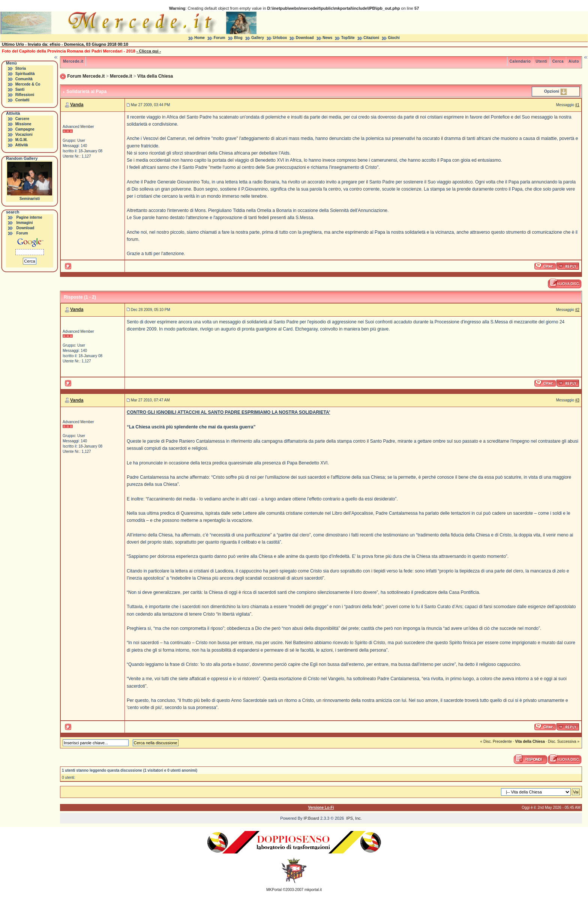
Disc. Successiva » (564, 741)
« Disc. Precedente (496, 741)
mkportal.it (313, 890)
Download (305, 38)
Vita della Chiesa (155, 76)
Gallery (258, 38)
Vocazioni (24, 134)
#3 (577, 400)
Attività (21, 145)
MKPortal (274, 890)
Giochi (394, 38)
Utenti (541, 61)
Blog (238, 38)
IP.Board (311, 818)
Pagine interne (29, 217)
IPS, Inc (353, 818)
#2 (577, 310)
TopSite (348, 38)
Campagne (25, 129)
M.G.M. (22, 140)
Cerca (558, 61)
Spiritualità (25, 74)
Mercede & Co (28, 84)
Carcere (22, 119)
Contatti (22, 100)
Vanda (77, 105)
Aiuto (574, 61)
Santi (20, 89)
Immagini (25, 223)
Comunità (24, 79)
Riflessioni (25, 95)
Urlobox (280, 38)
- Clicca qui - (149, 51)
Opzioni (552, 91)
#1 (577, 105)
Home (199, 38)
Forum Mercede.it (86, 76)
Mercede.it (73, 61)
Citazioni (371, 38)
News (327, 38)
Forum (220, 38)
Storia (21, 68)
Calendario (520, 61)
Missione (23, 124)
